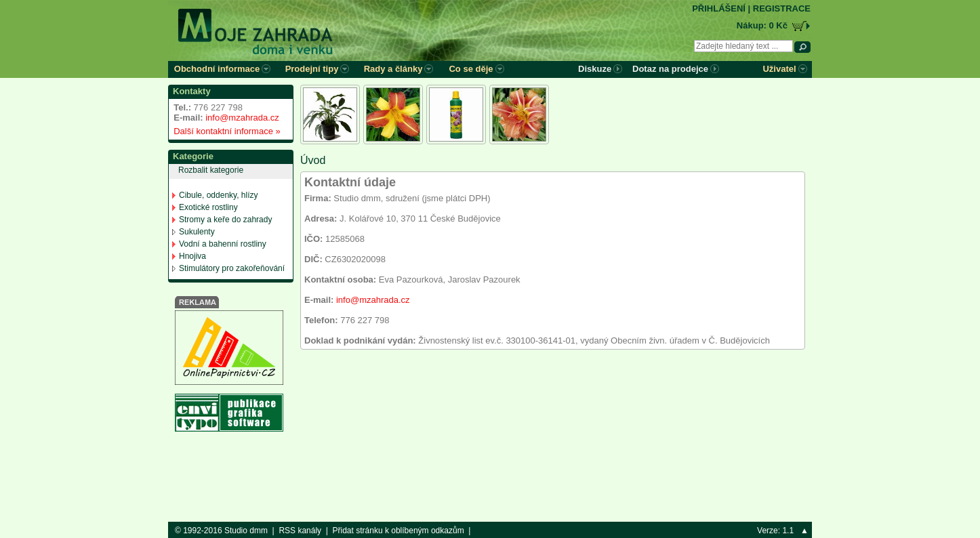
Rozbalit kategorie (211, 170)
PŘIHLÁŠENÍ (719, 8)
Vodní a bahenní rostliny (223, 244)
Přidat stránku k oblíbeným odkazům (399, 531)
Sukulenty (197, 232)
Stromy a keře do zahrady (225, 220)
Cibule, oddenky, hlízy (219, 195)
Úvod (313, 160)
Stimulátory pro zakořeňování (232, 268)
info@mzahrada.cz (242, 118)
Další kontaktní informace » (225, 131)
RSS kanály (300, 531)
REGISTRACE (782, 8)
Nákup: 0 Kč (762, 25)
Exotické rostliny (208, 207)
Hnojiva (192, 256)
